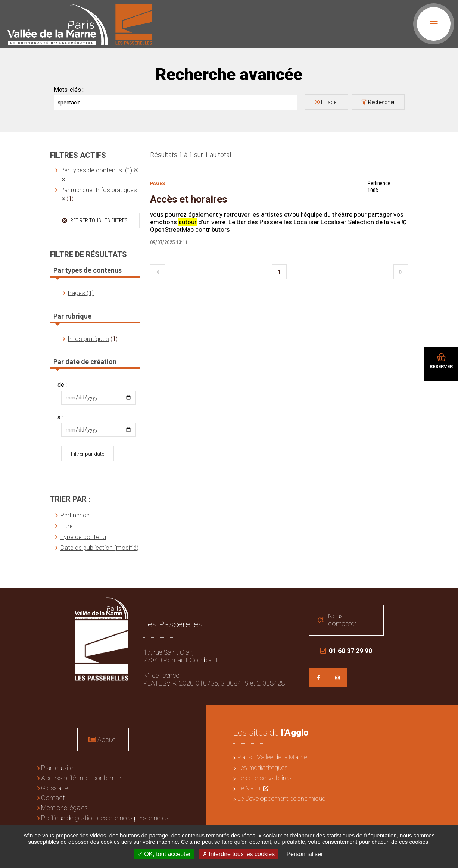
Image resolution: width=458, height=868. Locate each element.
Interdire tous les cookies (239, 854)
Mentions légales (64, 808)
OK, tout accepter (164, 854)
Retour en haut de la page (447, 599)
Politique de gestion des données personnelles (105, 818)
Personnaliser (305, 854)
